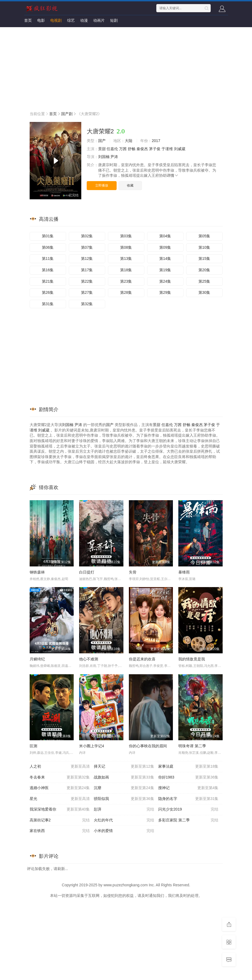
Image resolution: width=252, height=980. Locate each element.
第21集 (48, 281)
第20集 (204, 270)
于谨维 (167, 149)
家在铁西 (60, 831)
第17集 (87, 270)
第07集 (87, 247)
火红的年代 (124, 820)
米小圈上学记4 (92, 746)
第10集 (204, 247)
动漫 (84, 20)
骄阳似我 (124, 799)
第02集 (87, 236)
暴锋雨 (184, 572)
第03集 (126, 236)
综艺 (71, 20)
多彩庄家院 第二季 (188, 820)
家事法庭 (188, 767)
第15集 (204, 259)
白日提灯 (87, 572)
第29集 (165, 292)
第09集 (165, 247)
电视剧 (56, 20)
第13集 (126, 259)
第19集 (165, 270)
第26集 (48, 292)
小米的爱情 (124, 831)
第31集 (48, 304)
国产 (102, 141)
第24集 (165, 281)
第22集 (87, 281)
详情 (173, 175)
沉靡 (124, 788)
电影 (41, 20)
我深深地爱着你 (60, 809)
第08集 (126, 247)
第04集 (165, 236)
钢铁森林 (37, 572)
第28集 (126, 292)
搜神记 (188, 788)
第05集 (204, 236)
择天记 (124, 767)
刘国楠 (104, 157)
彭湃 (124, 809)
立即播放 (102, 185)
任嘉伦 (112, 149)
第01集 (48, 236)
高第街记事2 (60, 820)
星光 (60, 799)
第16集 (48, 270)
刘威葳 (180, 149)
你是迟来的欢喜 (142, 659)
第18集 (126, 270)
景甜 (102, 149)
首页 (28, 20)
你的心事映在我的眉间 (148, 746)
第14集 (165, 259)
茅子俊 (155, 149)
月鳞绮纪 (37, 659)
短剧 (114, 20)
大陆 (129, 141)
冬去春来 (60, 777)
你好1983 (188, 777)
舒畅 (132, 149)
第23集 (126, 281)
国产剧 (67, 114)
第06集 (48, 247)
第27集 (87, 292)
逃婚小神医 (60, 788)
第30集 (204, 292)
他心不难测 (89, 659)
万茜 (123, 149)
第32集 (87, 304)
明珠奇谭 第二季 (192, 746)
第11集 (48, 259)
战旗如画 (124, 777)
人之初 (60, 767)
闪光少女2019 (188, 809)
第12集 (87, 259)
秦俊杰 (142, 149)
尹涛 (114, 157)
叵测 (33, 746)
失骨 (133, 572)
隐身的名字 (188, 799)
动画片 (99, 20)
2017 (156, 141)
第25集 (204, 281)
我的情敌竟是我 (192, 659)
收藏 (130, 185)
